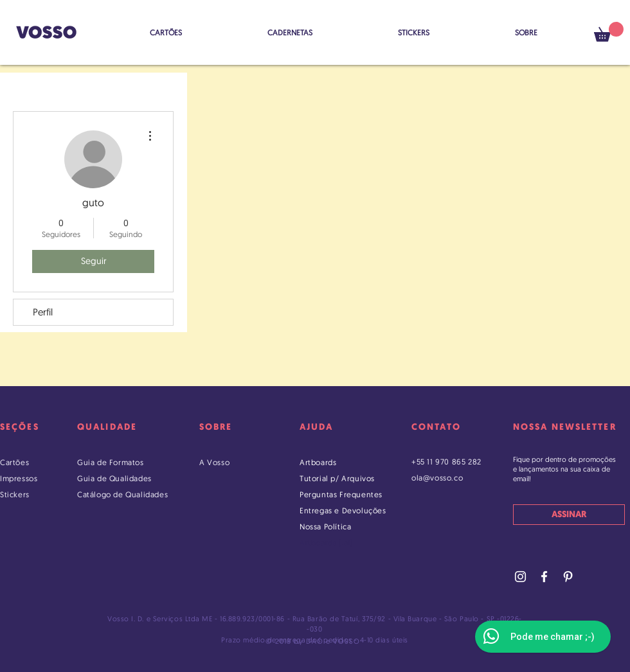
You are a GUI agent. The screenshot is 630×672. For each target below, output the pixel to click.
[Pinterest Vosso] (568, 577)
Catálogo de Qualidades (122, 494)
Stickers (15, 494)
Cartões (14, 462)
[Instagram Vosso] (520, 577)
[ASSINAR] (569, 515)
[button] (609, 32)
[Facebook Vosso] (544, 577)
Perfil (43, 312)
